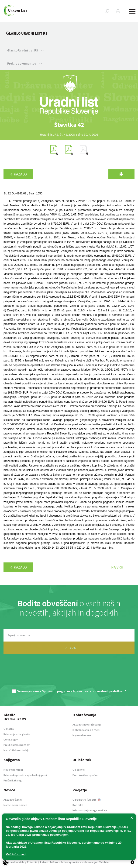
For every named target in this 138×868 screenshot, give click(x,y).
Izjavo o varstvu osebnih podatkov (98, 691)
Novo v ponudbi (13, 770)
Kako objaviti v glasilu (17, 734)
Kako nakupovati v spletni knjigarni (25, 775)
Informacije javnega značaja (90, 810)
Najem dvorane (82, 735)
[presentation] (69, 674)
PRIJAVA (69, 648)
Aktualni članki (13, 800)
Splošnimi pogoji (54, 691)
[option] (69, 125)
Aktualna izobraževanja (87, 724)
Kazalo (18, 174)
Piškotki (32, 862)
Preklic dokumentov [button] (25, 63)
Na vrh (117, 567)
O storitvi (79, 770)
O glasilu (9, 729)
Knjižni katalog (13, 780)
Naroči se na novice (15, 805)
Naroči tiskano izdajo (16, 750)
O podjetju (79, 800)
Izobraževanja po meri (86, 730)
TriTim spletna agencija (64, 862)
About (94, 800)
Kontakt (78, 805)
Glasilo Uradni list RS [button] (26, 50)
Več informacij (16, 854)
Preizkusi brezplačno (85, 775)
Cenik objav (11, 739)
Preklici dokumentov (17, 745)
